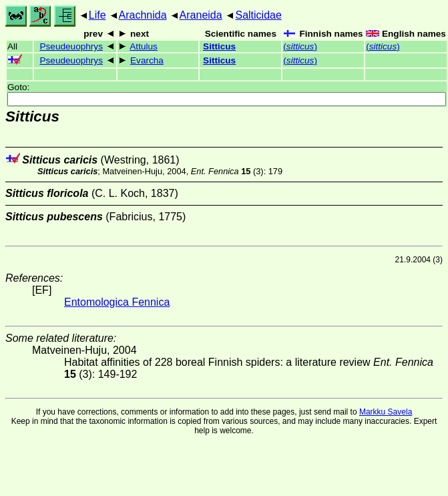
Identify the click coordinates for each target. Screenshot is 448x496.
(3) (227, 171)
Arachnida (143, 15)
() (300, 46)
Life (97, 15)
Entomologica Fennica (117, 302)
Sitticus (219, 46)
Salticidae (258, 15)
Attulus (144, 46)
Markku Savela (386, 412)
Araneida (201, 15)
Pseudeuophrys (71, 46)
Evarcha (147, 60)
